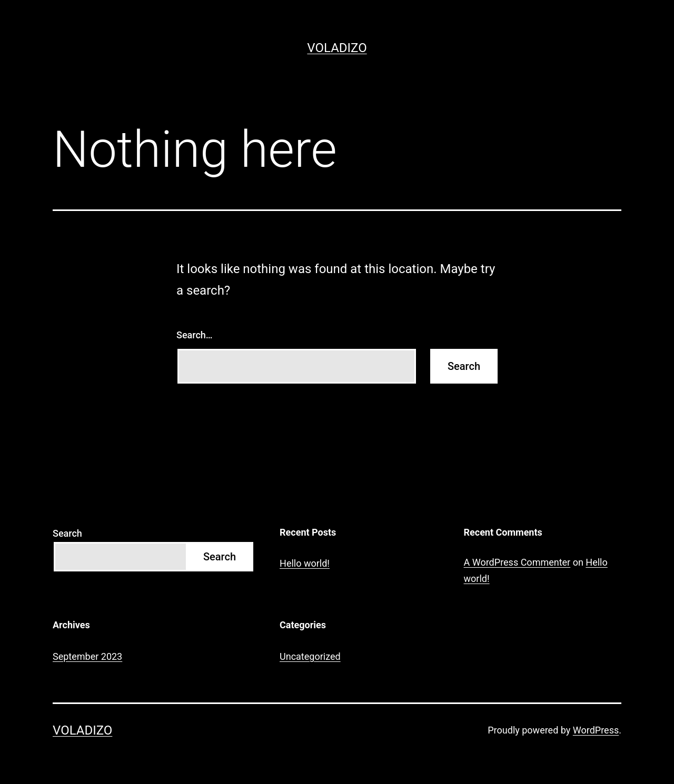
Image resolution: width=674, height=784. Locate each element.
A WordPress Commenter (517, 562)
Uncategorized (310, 656)
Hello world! (305, 563)
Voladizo (337, 48)
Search (67, 533)
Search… (195, 335)
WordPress (596, 730)
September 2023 (87, 656)
